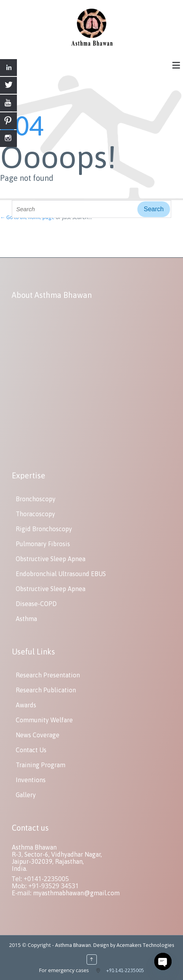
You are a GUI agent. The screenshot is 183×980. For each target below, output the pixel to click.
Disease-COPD (36, 604)
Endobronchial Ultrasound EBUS (61, 574)
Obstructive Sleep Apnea (51, 559)
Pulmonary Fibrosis (43, 544)
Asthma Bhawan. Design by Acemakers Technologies (115, 945)
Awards (26, 705)
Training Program (41, 765)
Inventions (31, 780)
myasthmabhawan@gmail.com (76, 893)
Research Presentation (48, 675)
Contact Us (31, 750)
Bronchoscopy (36, 499)
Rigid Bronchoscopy (44, 529)
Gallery (26, 795)
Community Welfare (44, 720)
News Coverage (38, 735)
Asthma (26, 619)
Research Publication (46, 690)
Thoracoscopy (35, 514)
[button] (176, 65)
